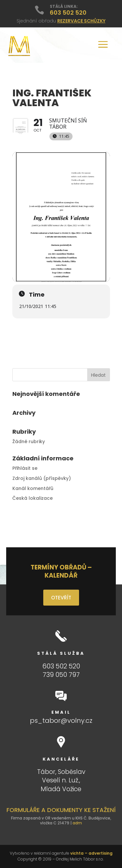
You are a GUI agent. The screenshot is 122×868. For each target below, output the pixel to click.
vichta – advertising (91, 853)
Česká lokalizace (33, 498)
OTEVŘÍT (61, 598)
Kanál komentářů (33, 488)
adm (77, 823)
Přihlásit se (25, 468)
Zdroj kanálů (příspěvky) (42, 478)
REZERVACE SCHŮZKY (81, 21)
